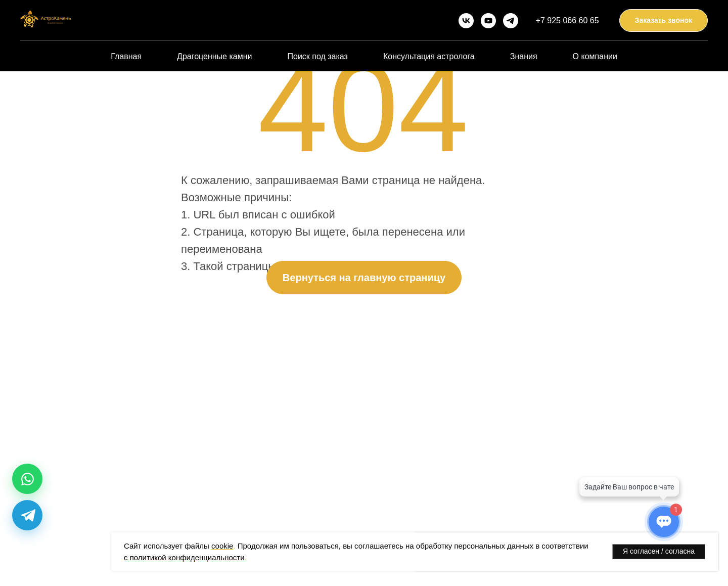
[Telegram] (27, 515)
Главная (126, 56)
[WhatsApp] (27, 479)
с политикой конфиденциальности (184, 557)
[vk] (466, 21)
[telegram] (511, 21)
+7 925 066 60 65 (567, 20)
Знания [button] (524, 56)
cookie (222, 546)
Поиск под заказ (317, 56)
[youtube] (488, 21)
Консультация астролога (429, 56)
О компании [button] (595, 56)
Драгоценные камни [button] (214, 56)
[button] (664, 20)
